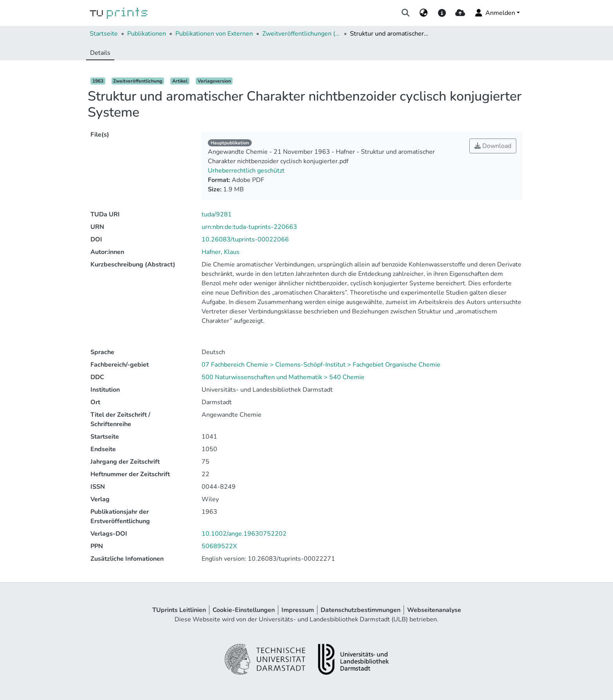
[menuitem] (424, 13)
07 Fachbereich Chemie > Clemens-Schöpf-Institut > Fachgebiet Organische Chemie (321, 365)
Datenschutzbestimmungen (361, 610)
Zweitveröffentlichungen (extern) (301, 34)
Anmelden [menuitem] (495, 13)
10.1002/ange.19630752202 (244, 534)
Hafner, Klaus (221, 252)
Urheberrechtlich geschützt (246, 171)
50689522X (219, 546)
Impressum (298, 610)
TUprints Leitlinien (179, 610)
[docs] (442, 13)
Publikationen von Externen (214, 34)
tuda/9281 (217, 214)
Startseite (104, 34)
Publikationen (147, 34)
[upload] (460, 13)
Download (493, 146)
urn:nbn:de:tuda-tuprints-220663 (249, 227)
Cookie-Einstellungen (244, 610)
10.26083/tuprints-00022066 (245, 239)
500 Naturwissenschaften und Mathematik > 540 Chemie (283, 377)
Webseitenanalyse (434, 610)
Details (100, 53)
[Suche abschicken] (406, 13)
